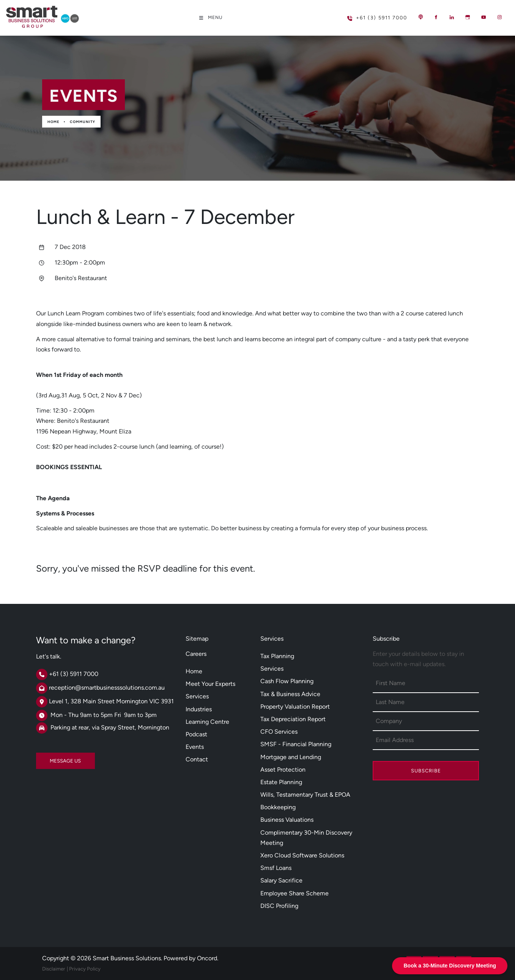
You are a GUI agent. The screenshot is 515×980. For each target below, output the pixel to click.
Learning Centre (207, 722)
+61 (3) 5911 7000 (365, 15)
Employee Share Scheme (295, 893)
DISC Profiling (279, 906)
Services (197, 696)
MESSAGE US (52, 758)
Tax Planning (277, 656)
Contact (197, 759)
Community (83, 122)
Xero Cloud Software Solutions (302, 855)
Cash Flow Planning (287, 681)
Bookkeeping (278, 807)
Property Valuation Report (295, 707)
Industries (199, 709)
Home (53, 122)
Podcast (196, 734)
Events (195, 747)
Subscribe (426, 771)
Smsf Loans (276, 868)
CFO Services (279, 732)
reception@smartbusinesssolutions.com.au (107, 688)
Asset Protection (283, 770)
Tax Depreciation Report (293, 719)
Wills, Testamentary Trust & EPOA (305, 795)
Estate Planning (281, 782)
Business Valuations (287, 820)
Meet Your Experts (210, 684)
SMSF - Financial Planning (296, 744)
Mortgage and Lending (291, 757)
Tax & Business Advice (290, 694)
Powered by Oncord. (191, 958)
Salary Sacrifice (281, 880)
